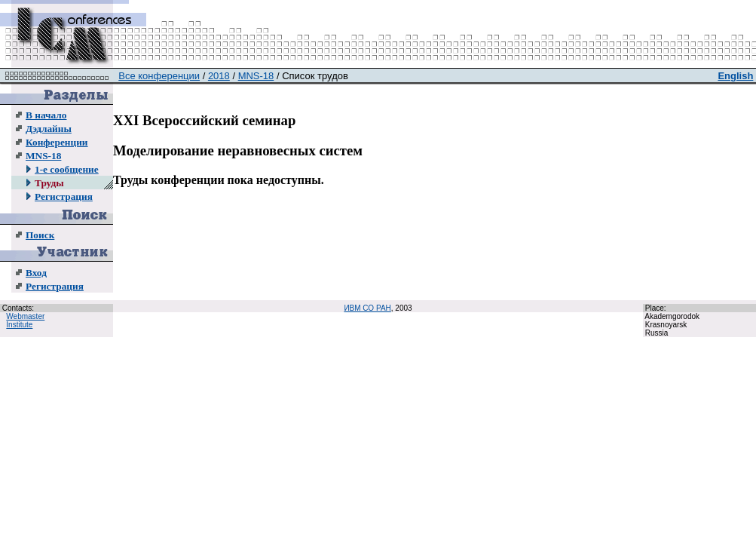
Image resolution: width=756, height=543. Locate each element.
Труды (49, 183)
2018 (219, 76)
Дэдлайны (49, 129)
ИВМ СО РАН (367, 308)
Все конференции (159, 76)
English (735, 76)
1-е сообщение (67, 169)
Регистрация (64, 196)
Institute (19, 325)
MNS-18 (43, 156)
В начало (46, 115)
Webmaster (25, 316)
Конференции (57, 142)
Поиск (40, 235)
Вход (36, 273)
